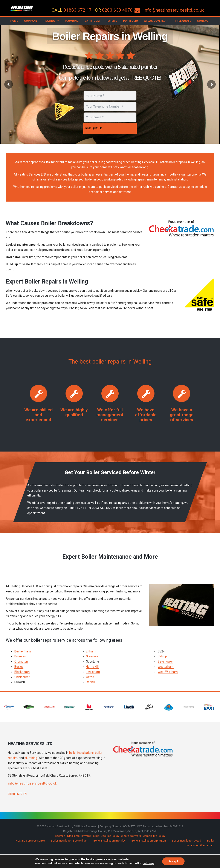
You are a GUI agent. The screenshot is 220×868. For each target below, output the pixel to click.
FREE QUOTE (93, 128)
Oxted (90, 677)
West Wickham (168, 672)
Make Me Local (118, 861)
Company (31, 21)
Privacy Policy (91, 836)
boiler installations (81, 753)
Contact (203, 21)
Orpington (21, 661)
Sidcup (162, 656)
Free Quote (183, 21)
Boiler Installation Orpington (149, 841)
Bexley (19, 667)
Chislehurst (22, 677)
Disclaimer (74, 836)
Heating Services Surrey (30, 841)
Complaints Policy (154, 836)
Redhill (90, 682)
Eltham (91, 651)
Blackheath (22, 672)
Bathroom (92, 21)
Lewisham (93, 672)
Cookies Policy (110, 836)
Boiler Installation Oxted (186, 841)
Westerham (166, 667)
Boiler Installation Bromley (109, 841)
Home (14, 21)
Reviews (111, 21)
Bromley (20, 656)
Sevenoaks (165, 661)
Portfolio (131, 21)
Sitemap (60, 836)
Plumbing (72, 21)
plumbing (31, 758)
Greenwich (93, 656)
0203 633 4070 (117, 10)
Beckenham (23, 651)
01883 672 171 (79, 10)
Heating (49, 21)
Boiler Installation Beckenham (69, 841)
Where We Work (131, 836)
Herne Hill (92, 667)
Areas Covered (155, 21)
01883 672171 (18, 794)
